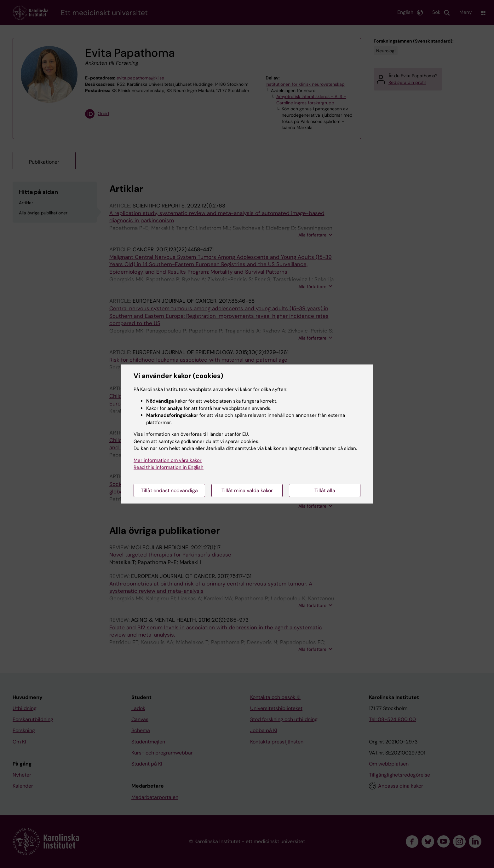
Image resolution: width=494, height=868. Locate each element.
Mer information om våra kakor (168, 460)
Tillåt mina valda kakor (247, 490)
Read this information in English (169, 467)
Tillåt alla (325, 490)
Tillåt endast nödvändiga (169, 490)
